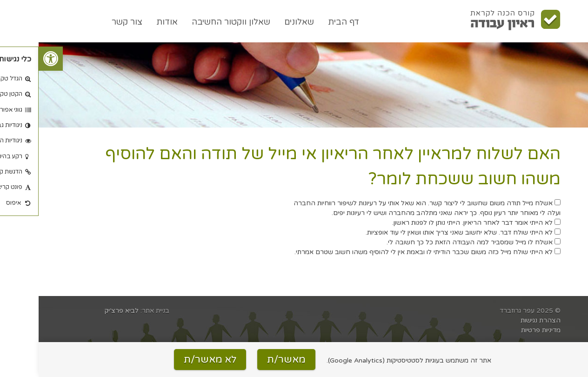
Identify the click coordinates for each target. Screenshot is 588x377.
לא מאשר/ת (171, 360)
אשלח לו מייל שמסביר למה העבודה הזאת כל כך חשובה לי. (435, 242)
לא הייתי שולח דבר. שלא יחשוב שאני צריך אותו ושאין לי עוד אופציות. (424, 232)
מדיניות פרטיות (502, 330)
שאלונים (261, 22)
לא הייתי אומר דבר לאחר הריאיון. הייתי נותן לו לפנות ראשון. (438, 223)
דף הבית (305, 22)
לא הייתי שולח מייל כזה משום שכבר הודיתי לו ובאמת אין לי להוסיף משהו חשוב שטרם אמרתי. (389, 252)
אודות (128, 22)
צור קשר (88, 22)
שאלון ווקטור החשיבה (192, 22)
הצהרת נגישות (502, 320)
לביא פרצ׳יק (83, 311)
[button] (12, 59)
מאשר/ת (248, 360)
